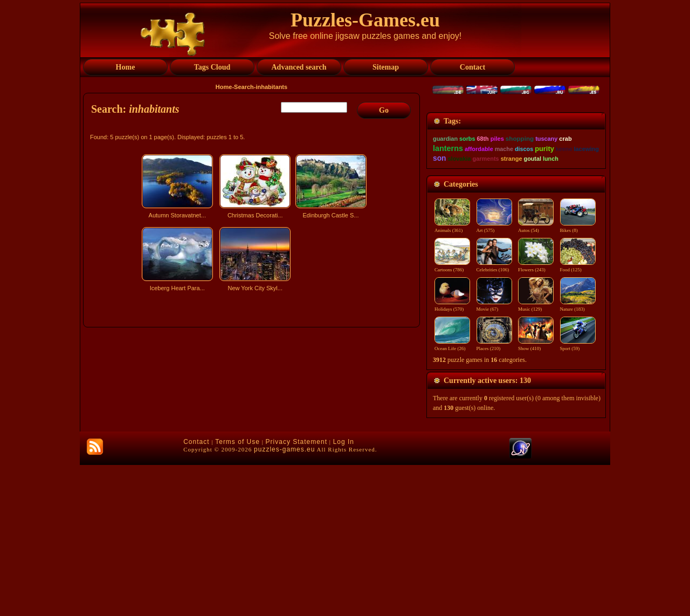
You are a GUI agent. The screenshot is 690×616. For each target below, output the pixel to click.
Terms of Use (237, 593)
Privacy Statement (296, 593)
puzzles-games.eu (284, 600)
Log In (344, 593)
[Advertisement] (253, 390)
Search (244, 87)
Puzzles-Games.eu (365, 20)
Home (224, 87)
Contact (196, 593)
